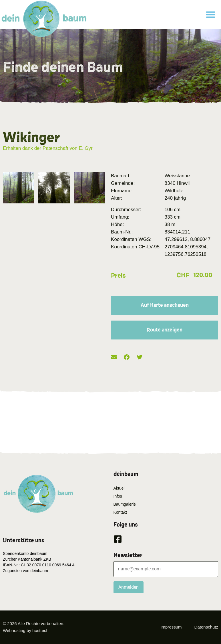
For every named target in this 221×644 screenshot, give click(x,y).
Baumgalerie (125, 504)
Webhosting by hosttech (26, 630)
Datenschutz (206, 627)
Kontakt (120, 512)
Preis (118, 276)
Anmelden (129, 587)
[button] (211, 14)
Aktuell (120, 488)
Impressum (171, 627)
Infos (118, 496)
